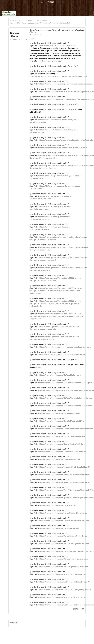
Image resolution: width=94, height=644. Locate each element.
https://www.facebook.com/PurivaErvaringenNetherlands (64, 544)
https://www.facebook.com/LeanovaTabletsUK (59, 459)
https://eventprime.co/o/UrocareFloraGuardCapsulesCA (63, 148)
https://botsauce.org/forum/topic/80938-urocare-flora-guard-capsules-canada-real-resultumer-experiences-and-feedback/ (56, 303)
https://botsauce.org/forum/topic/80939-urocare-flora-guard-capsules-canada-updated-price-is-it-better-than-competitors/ (56, 316)
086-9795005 (49, 2)
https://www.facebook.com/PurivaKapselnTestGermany (63, 567)
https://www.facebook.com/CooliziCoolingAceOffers (62, 444)
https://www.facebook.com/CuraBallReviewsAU (60, 413)
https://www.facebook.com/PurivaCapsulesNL (59, 528)
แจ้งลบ (32, 39)
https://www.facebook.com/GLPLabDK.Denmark (60, 375)
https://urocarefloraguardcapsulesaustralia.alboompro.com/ (65, 347)
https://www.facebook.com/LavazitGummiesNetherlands (64, 521)
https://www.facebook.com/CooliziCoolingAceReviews (63, 436)
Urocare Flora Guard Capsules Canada (55, 46)
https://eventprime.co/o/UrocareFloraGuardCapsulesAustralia (66, 140)
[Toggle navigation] (91, 13)
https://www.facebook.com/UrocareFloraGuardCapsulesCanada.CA (44, 23)
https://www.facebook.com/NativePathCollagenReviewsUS (65, 582)
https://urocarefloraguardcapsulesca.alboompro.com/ (62, 355)
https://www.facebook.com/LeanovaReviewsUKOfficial (63, 452)
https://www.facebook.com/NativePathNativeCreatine (63, 597)
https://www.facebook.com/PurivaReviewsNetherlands (63, 536)
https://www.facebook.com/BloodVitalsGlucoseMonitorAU (64, 475)
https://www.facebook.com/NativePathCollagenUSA (62, 574)
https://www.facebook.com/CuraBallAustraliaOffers (62, 421)
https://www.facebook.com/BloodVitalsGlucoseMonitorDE (64, 482)
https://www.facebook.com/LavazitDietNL (58, 505)
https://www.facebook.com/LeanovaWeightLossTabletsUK (65, 467)
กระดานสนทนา (16, 20)
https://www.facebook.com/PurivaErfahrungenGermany (63, 559)
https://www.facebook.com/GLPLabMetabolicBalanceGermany (66, 398)
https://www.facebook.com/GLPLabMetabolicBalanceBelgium (66, 383)
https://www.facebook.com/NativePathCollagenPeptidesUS (65, 590)
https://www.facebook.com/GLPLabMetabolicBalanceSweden (66, 406)
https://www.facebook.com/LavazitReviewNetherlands (63, 513)
